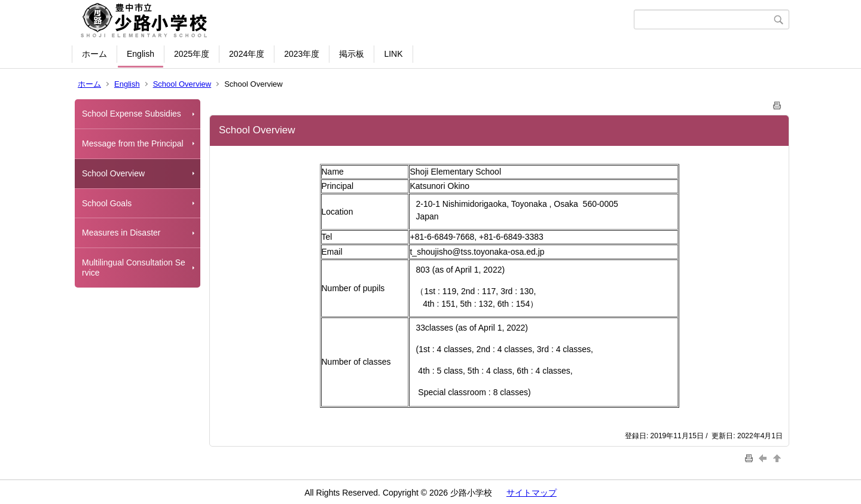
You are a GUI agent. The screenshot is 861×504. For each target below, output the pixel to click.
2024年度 (247, 54)
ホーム (94, 54)
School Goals (107, 203)
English (141, 54)
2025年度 (192, 54)
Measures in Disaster (121, 233)
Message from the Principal (133, 143)
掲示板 (352, 54)
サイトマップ (532, 493)
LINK (393, 54)
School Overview (182, 84)
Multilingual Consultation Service (134, 268)
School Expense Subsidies (132, 114)
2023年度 (302, 54)
